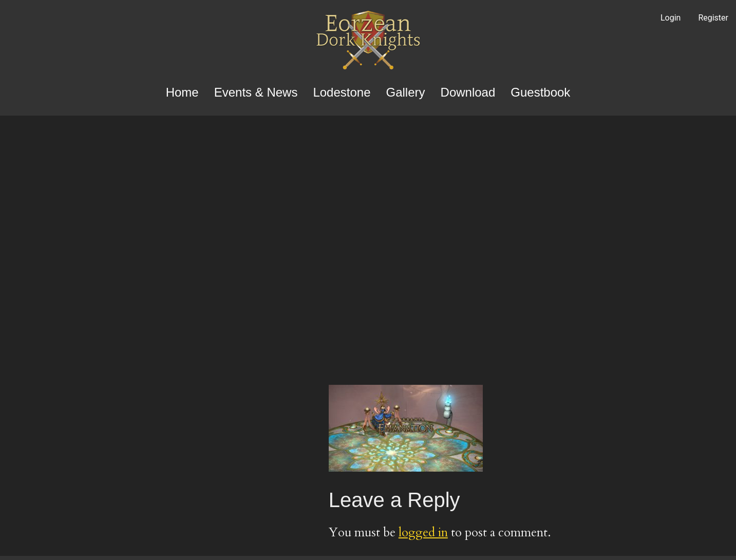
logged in (423, 533)
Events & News (256, 92)
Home (182, 92)
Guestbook (540, 92)
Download (468, 92)
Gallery (406, 92)
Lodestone (342, 92)
